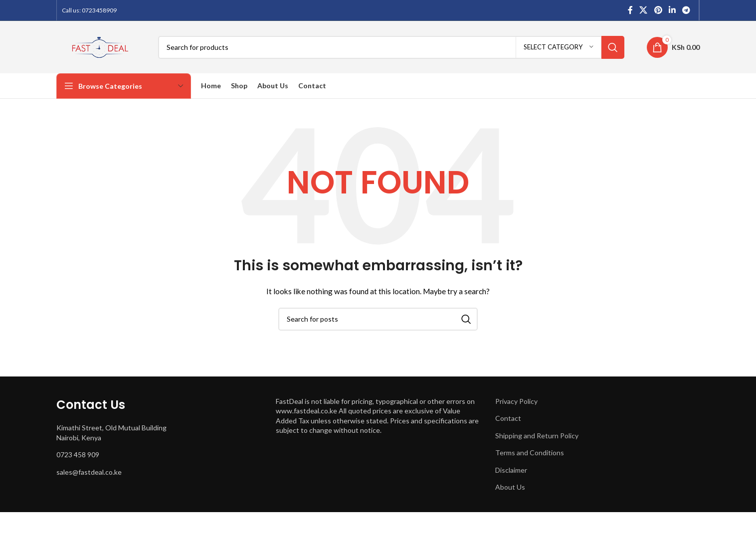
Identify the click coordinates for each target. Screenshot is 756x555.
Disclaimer (511, 470)
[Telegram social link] (686, 10)
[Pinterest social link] (658, 10)
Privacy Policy (516, 401)
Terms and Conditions (530, 453)
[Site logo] (100, 46)
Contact (508, 418)
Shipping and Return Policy (537, 436)
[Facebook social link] (630, 10)
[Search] (391, 47)
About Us (510, 487)
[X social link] (644, 10)
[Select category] (559, 47)
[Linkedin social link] (672, 10)
